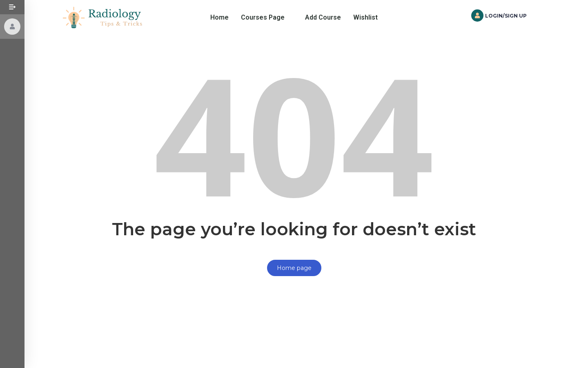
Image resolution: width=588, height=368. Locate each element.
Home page (294, 268)
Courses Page (263, 17)
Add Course (323, 17)
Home (219, 17)
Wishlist (365, 17)
